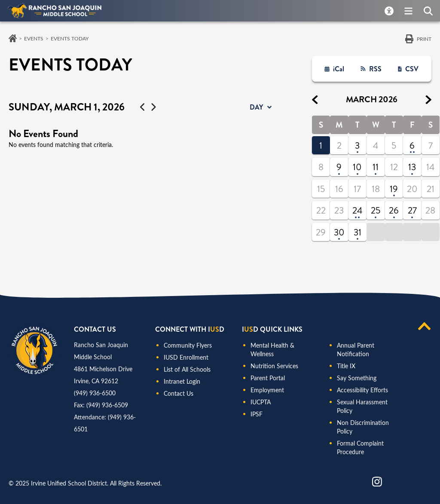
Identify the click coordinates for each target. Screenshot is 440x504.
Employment (267, 390)
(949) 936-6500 (95, 393)
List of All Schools (187, 369)
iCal (339, 69)
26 (394, 211)
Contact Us (179, 393)
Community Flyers (188, 345)
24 (357, 211)
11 (376, 167)
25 (376, 211)
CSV (412, 69)
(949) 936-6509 (107, 405)
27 (412, 211)
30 (339, 232)
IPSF (257, 414)
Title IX (346, 366)
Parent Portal (268, 378)
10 (357, 167)
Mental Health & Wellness (272, 350)
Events (34, 38)
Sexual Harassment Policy (362, 406)
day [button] (256, 107)
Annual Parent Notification (356, 350)
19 (394, 189)
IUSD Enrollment (186, 357)
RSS (375, 69)
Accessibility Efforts (362, 390)
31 (357, 232)
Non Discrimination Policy (363, 427)
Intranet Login (182, 381)
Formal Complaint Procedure (360, 447)
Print (424, 39)
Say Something (357, 378)
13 (412, 167)
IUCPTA (261, 402)
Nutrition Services (274, 366)
